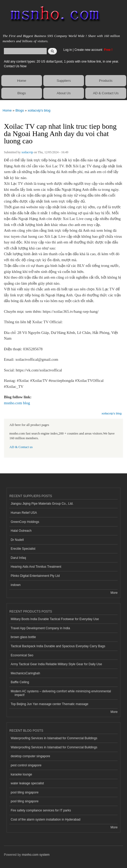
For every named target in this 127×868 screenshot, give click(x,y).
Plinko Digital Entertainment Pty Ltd (35, 576)
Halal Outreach (21, 531)
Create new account (89, 50)
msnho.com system (36, 855)
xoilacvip (27, 152)
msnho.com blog (17, 403)
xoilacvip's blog (39, 110)
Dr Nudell (17, 540)
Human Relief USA (24, 513)
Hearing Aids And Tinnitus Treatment (36, 567)
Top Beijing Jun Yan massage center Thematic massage (50, 704)
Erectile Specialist (23, 549)
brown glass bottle (23, 637)
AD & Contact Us (106, 93)
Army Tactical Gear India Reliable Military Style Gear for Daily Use (56, 664)
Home (22, 81)
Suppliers (64, 81)
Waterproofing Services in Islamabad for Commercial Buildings (54, 738)
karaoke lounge (21, 774)
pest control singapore (26, 765)
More (114, 593)
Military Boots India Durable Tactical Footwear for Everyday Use (55, 619)
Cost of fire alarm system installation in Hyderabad (46, 820)
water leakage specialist (27, 783)
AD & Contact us (21, 447)
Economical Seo (22, 655)
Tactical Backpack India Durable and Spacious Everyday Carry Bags (58, 646)
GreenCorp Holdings (25, 522)
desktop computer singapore (30, 756)
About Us (64, 93)
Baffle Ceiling (20, 682)
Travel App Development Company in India (40, 628)
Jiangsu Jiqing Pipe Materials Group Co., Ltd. (42, 504)
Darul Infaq (18, 558)
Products (106, 81)
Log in (68, 50)
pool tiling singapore (25, 792)
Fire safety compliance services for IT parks (41, 810)
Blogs (22, 93)
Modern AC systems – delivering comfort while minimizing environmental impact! (61, 693)
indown (16, 585)
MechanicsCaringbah (25, 673)
